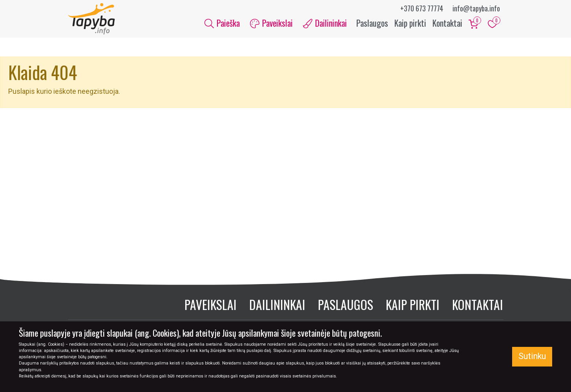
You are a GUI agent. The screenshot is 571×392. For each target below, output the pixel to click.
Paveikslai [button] (271, 23)
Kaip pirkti (410, 23)
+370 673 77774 (422, 8)
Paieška (222, 23)
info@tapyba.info (476, 8)
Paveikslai (211, 304)
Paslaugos (372, 23)
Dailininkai (277, 304)
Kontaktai (447, 23)
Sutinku (532, 356)
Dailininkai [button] (325, 23)
